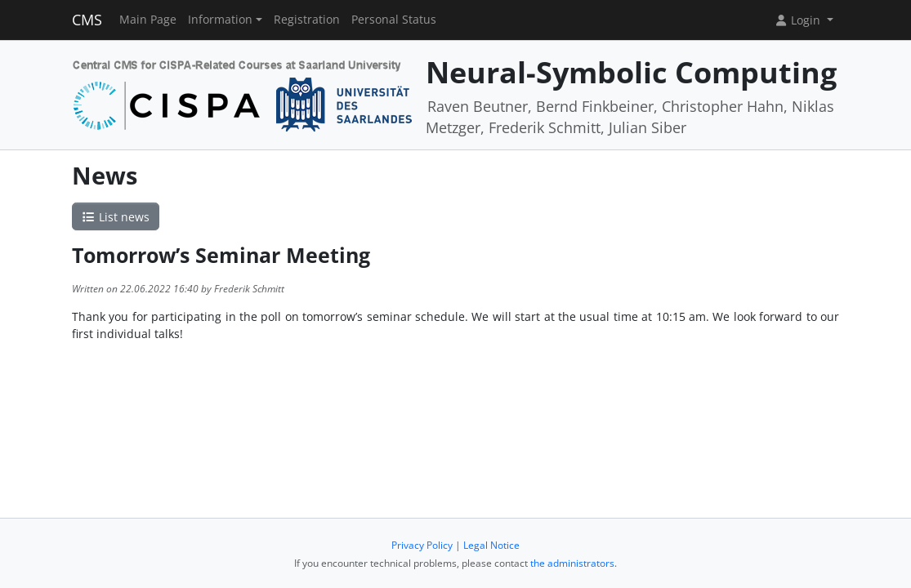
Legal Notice (491, 545)
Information (220, 20)
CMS (87, 20)
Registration (307, 20)
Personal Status (394, 20)
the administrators (572, 563)
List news (116, 217)
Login (799, 20)
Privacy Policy (422, 545)
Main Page (148, 20)
